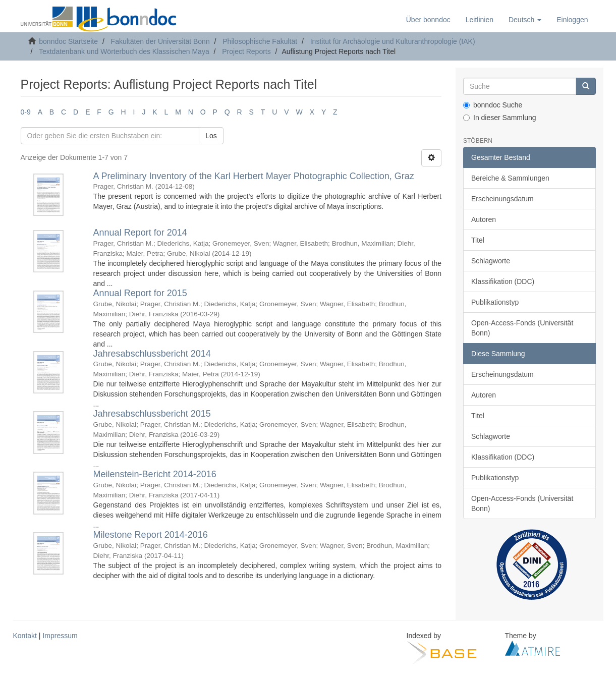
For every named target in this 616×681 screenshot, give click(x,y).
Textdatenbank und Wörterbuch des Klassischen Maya (124, 51)
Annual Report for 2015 (140, 293)
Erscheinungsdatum (502, 199)
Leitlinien (480, 20)
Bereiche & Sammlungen (510, 178)
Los (211, 136)
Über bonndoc (428, 20)
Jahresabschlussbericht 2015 (152, 414)
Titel (478, 240)
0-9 (26, 112)
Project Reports (246, 51)
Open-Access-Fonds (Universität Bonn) (522, 328)
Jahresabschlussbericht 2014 (152, 354)
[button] (525, 20)
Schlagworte (491, 261)
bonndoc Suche (493, 105)
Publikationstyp (495, 302)
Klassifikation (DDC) (503, 281)
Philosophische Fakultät (260, 41)
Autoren (484, 219)
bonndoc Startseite (68, 41)
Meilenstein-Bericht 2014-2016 (155, 474)
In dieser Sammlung (500, 118)
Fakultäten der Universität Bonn (160, 41)
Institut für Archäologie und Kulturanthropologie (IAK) (393, 41)
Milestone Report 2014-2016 (151, 535)
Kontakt (25, 636)
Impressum (60, 636)
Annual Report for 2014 (140, 233)
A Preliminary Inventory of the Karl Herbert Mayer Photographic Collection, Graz (254, 176)
